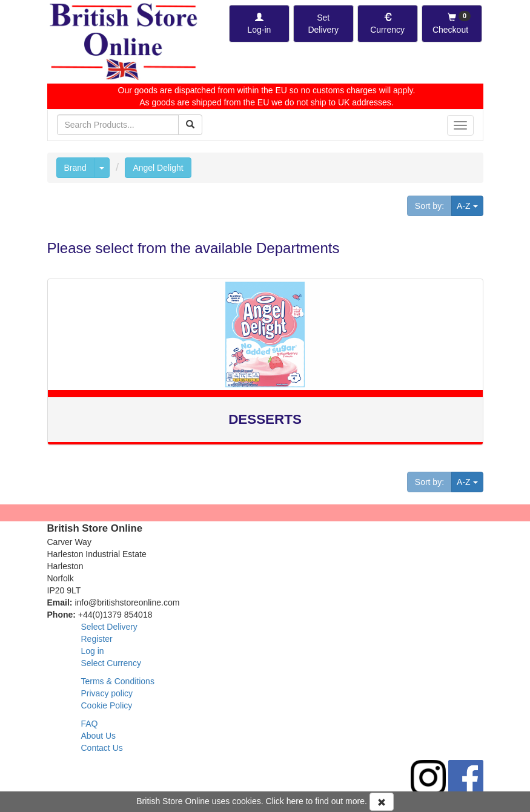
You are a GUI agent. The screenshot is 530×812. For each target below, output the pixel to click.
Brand (75, 168)
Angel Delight (158, 168)
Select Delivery (109, 627)
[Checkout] (452, 24)
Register (97, 639)
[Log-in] (259, 24)
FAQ (90, 724)
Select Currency (111, 663)
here (295, 801)
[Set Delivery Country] (323, 24)
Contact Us (102, 748)
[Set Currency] (388, 24)
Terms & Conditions (118, 681)
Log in (93, 651)
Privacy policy (107, 693)
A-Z (470, 205)
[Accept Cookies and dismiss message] (382, 802)
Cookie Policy (107, 705)
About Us (99, 736)
